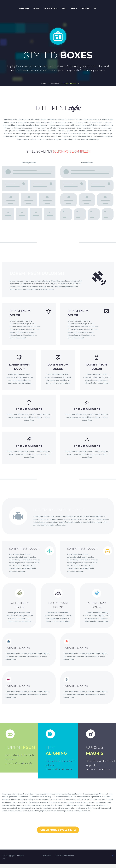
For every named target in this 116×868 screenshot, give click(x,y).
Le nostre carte (51, 8)
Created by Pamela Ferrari (65, 859)
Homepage (24, 8)
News (64, 8)
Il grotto (36, 8)
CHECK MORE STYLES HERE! (58, 832)
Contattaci (86, 8)
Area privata (47, 859)
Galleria (74, 8)
